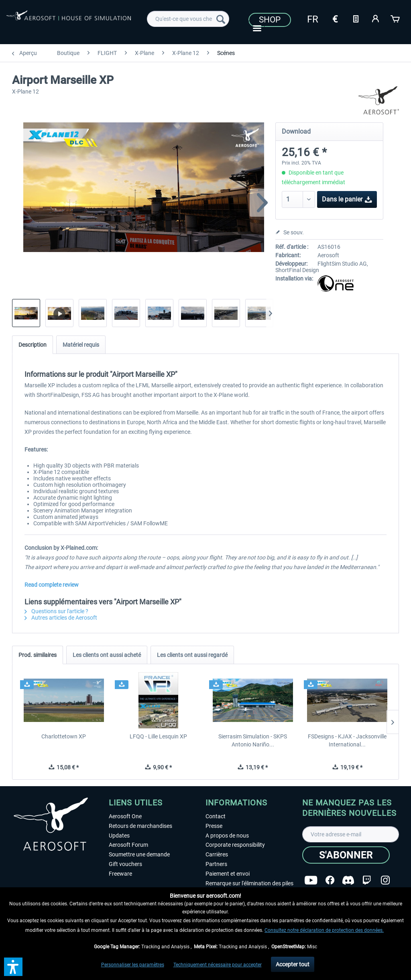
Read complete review (52, 585)
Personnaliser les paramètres (133, 965)
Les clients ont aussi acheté (107, 655)
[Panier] (396, 18)
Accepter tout (293, 964)
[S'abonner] (346, 855)
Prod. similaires (38, 655)
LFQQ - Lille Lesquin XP (158, 736)
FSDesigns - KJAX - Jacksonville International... (347, 740)
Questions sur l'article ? (56, 611)
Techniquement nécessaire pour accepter (218, 965)
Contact (216, 816)
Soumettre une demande (139, 854)
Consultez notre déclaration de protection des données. (324, 930)
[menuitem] (188, 19)
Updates (119, 836)
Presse (214, 826)
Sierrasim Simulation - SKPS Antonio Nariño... (253, 740)
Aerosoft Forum (128, 845)
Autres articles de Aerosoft (61, 618)
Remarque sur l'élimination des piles (249, 883)
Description (33, 345)
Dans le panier (347, 198)
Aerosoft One (125, 816)
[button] (13, 967)
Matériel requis (81, 345)
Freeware (120, 874)
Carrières (217, 854)
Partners (216, 864)
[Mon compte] (376, 18)
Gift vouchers (125, 864)
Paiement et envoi (228, 874)
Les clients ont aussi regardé (192, 655)
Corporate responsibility (235, 845)
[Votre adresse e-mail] (351, 834)
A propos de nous (227, 836)
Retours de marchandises (140, 826)
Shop (270, 20)
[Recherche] (221, 19)
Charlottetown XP (64, 736)
